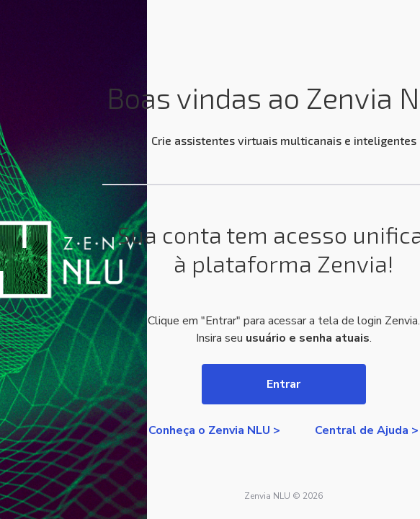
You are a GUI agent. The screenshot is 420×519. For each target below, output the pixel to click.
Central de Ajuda (362, 430)
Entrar (283, 384)
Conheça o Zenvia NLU (209, 430)
